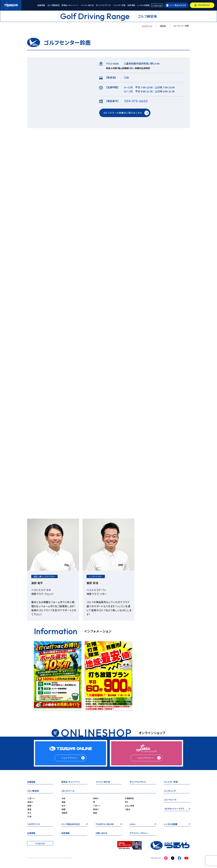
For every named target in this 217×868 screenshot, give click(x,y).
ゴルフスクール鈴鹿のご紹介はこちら (123, 113)
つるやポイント (34, 824)
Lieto (132, 824)
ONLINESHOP (204, 5)
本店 (64, 798)
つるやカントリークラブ (174, 809)
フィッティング (170, 791)
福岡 (95, 813)
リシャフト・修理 (119, 5)
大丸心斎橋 (129, 806)
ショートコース (170, 800)
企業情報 (31, 833)
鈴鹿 (29, 806)
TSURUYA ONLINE (105, 824)
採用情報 (131, 5)
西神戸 (96, 809)
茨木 (29, 813)
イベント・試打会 (87, 5)
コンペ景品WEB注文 (178, 5)
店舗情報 (41, 5)
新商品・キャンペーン (70, 5)
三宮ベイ (31, 798)
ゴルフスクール (68, 791)
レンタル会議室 (143, 5)
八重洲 (127, 809)
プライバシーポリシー (139, 833)
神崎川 (30, 802)
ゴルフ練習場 (33, 791)
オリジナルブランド (103, 5)
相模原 (64, 813)
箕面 (29, 809)
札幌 (29, 816)
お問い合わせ (102, 833)
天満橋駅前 (129, 798)
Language (157, 5)
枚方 (64, 806)
